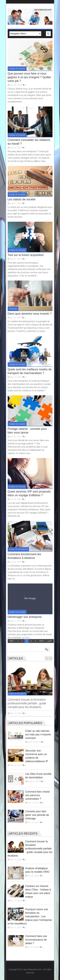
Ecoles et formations (18, 549)
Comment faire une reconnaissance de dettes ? (36, 940)
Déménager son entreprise (25, 617)
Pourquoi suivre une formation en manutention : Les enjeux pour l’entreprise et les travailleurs (30, 916)
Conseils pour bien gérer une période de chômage (37, 815)
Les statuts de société (22, 199)
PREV (12, 641)
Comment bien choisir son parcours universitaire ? (38, 795)
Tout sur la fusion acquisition (26, 255)
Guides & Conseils (17, 69)
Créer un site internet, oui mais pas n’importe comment (38, 734)
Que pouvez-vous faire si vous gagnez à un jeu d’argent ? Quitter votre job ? (29, 77)
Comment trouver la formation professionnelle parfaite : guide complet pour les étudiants (27, 703)
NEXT (42, 641)
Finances (13, 309)
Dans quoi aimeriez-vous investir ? (30, 314)
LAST (50, 641)
